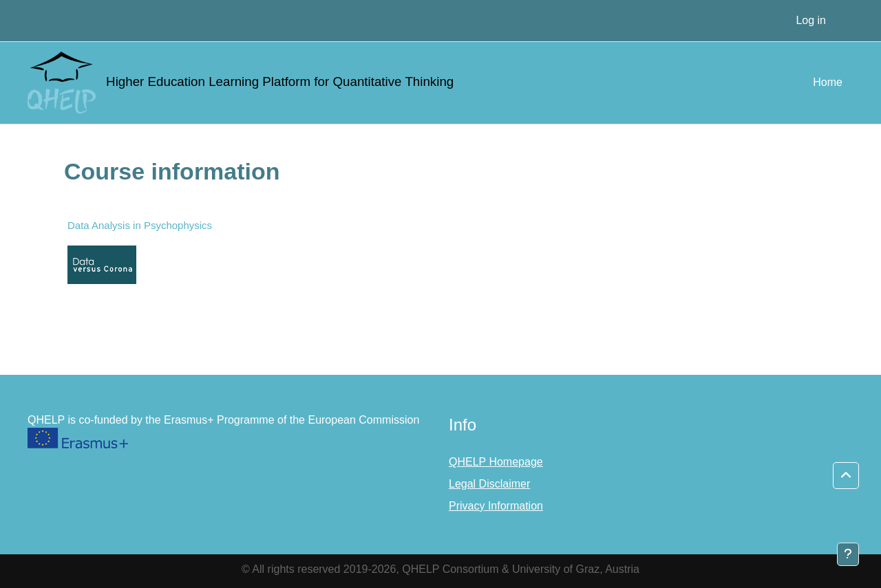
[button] (846, 476)
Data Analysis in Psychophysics (140, 225)
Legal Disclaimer (489, 484)
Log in (811, 20)
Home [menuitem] (828, 82)
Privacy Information (496, 506)
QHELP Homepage (496, 462)
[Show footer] (848, 554)
